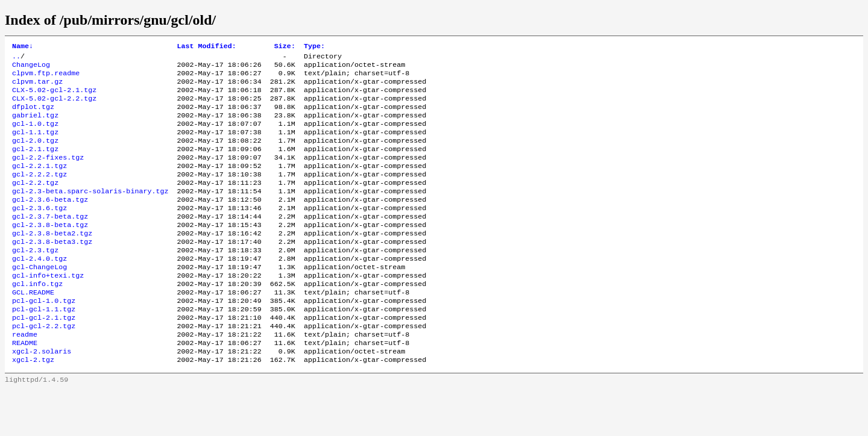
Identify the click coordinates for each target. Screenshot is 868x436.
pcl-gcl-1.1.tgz (44, 347)
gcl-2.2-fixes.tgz (48, 174)
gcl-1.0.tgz (35, 135)
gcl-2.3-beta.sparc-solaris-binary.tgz (90, 213)
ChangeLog (31, 68)
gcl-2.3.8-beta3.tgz (52, 270)
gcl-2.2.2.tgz (39, 193)
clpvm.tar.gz (37, 87)
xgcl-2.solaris (42, 396)
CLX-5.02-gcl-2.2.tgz (54, 107)
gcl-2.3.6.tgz (39, 232)
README (25, 386)
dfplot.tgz (33, 116)
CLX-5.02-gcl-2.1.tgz (54, 97)
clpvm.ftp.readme (46, 78)
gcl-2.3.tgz (35, 280)
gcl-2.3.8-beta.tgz (50, 251)
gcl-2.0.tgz (35, 155)
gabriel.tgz (35, 126)
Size (285, 47)
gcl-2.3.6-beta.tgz (50, 222)
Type (314, 47)
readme (25, 376)
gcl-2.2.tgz (35, 203)
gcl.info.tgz (37, 319)
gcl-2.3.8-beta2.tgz (52, 261)
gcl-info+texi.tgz (48, 309)
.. (16, 58)
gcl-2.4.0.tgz (39, 290)
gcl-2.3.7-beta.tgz (50, 241)
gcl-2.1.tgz (35, 164)
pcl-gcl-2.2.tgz (44, 367)
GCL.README (33, 328)
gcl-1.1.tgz (35, 145)
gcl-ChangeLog (39, 299)
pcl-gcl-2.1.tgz (44, 357)
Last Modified (206, 47)
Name (23, 47)
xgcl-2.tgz (33, 405)
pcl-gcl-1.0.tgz (44, 338)
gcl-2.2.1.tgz (39, 184)
